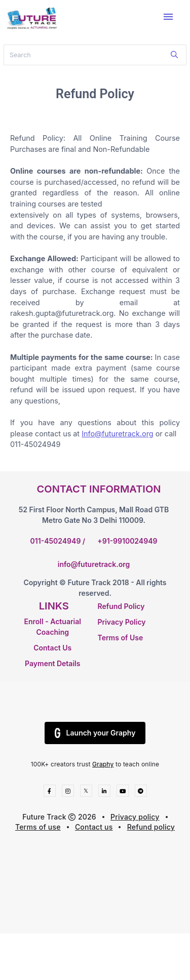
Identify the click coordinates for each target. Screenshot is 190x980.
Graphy (103, 764)
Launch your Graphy (95, 733)
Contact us (94, 827)
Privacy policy (135, 817)
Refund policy (151, 827)
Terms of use (38, 827)
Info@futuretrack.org (118, 434)
